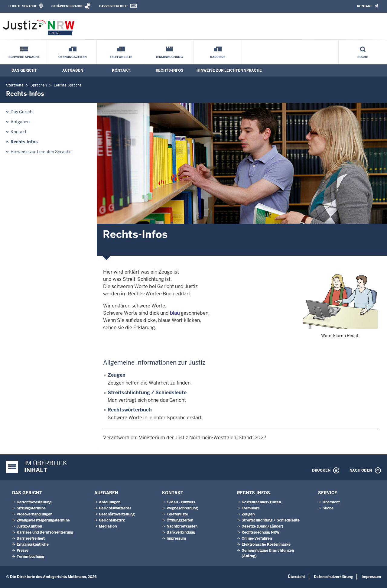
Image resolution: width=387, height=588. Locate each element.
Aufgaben (73, 70)
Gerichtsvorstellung (34, 502)
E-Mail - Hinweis (181, 502)
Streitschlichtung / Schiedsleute (147, 393)
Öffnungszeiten (73, 57)
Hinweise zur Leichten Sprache (229, 70)
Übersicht (331, 502)
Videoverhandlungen (34, 514)
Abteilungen (110, 502)
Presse (23, 551)
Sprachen (39, 85)
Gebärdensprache (67, 6)
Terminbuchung (169, 57)
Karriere (218, 57)
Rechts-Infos (169, 70)
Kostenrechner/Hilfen (261, 502)
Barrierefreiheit (114, 6)
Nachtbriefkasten (182, 526)
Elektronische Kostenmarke (266, 544)
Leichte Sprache (23, 6)
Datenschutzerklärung (333, 577)
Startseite (15, 85)
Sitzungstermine (31, 508)
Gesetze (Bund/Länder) (262, 526)
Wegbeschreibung (182, 508)
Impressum (176, 538)
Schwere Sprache (24, 57)
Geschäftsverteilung (117, 514)
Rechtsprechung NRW (260, 532)
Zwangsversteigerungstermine (43, 520)
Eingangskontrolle (33, 544)
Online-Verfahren (257, 538)
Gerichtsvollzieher (115, 508)
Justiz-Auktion (29, 526)
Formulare (251, 508)
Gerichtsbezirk (112, 520)
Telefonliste (121, 57)
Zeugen (117, 375)
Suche (363, 57)
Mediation (108, 526)
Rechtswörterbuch (130, 410)
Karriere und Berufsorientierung (45, 532)
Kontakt (364, 6)
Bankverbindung (181, 532)
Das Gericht (24, 70)
